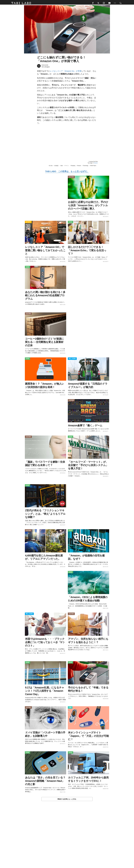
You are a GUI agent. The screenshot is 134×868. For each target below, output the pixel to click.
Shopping (73, 167)
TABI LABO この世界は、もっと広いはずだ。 (67, 172)
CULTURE (71, 178)
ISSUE (70, 223)
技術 (62, 167)
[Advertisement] (67, 840)
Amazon (96, 164)
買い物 (51, 167)
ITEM (70, 708)
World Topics (93, 167)
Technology (86, 167)
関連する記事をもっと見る (67, 800)
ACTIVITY (28, 223)
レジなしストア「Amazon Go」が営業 (66, 72)
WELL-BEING (72, 360)
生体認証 (56, 167)
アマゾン (67, 167)
